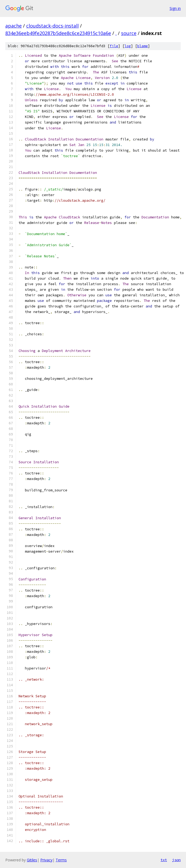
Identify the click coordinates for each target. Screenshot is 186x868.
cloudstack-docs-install (52, 26)
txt (164, 860)
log (128, 46)
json (176, 860)
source (129, 33)
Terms (61, 860)
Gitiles (32, 860)
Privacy (46, 860)
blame (143, 46)
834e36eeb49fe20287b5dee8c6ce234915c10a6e (58, 33)
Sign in (175, 8)
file (114, 46)
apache (14, 26)
